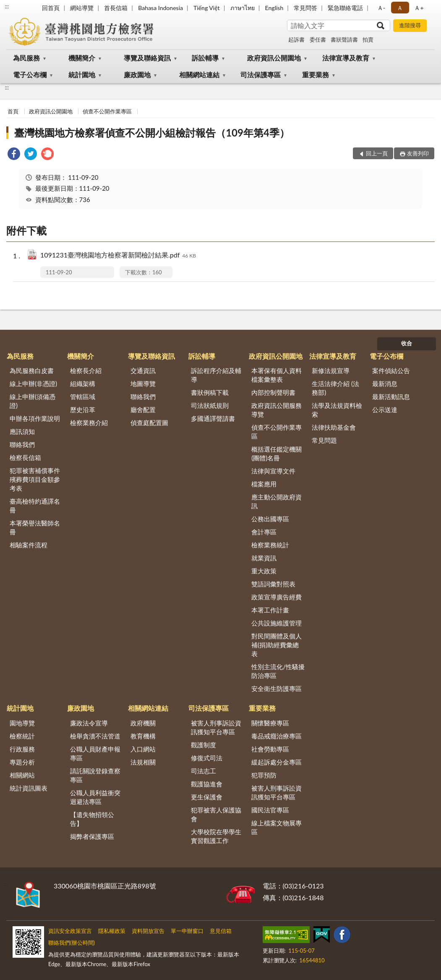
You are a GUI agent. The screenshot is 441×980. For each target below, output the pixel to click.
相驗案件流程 (29, 545)
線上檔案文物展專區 (277, 827)
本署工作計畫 (270, 610)
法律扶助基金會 (334, 427)
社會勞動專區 (270, 749)
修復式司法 (207, 758)
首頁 (13, 111)
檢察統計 (22, 736)
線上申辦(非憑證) (33, 384)
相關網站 (22, 775)
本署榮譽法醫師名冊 (35, 527)
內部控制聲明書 (273, 392)
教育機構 (143, 736)
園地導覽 (22, 723)
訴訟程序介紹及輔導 (216, 375)
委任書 (318, 39)
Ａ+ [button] (419, 8)
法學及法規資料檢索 (337, 410)
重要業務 (316, 75)
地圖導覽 (143, 384)
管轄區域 (83, 397)
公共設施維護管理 (277, 623)
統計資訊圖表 (29, 788)
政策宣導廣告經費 (277, 597)
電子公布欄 (30, 75)
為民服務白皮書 (32, 370)
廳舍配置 (143, 410)
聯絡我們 (22, 444)
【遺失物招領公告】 (92, 819)
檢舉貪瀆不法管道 (95, 736)
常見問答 (305, 8)
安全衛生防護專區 (277, 688)
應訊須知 (22, 431)
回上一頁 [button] (377, 153)
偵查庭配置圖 (149, 423)
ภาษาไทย (243, 8)
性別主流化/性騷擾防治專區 (278, 671)
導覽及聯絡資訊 (147, 58)
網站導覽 (82, 8)
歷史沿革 (83, 410)
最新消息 (385, 384)
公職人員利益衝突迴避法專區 (95, 797)
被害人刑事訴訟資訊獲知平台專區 (216, 727)
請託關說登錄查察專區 (95, 775)
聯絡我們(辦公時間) (72, 943)
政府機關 (143, 723)
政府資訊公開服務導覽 (277, 410)
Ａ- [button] (381, 8)
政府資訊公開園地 (274, 58)
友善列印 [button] (418, 153)
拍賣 (368, 39)
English (274, 8)
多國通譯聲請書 (213, 418)
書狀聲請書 (344, 39)
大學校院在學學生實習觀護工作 (216, 836)
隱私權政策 (112, 931)
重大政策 (264, 571)
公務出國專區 (270, 519)
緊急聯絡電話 (345, 8)
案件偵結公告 (391, 370)
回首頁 (51, 8)
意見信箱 (221, 931)
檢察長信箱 (25, 457)
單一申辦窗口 (187, 931)
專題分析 (22, 762)
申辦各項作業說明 (35, 418)
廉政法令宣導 (89, 723)
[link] (14, 155)
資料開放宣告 (148, 931)
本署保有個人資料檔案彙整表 (277, 375)
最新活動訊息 (391, 397)
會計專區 (264, 532)
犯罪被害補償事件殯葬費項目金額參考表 (35, 479)
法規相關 (143, 762)
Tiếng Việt (207, 8)
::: (7, 6)
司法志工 (204, 771)
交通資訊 (143, 370)
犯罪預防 (264, 775)
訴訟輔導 (205, 58)
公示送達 (385, 410)
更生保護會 (207, 797)
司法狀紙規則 (210, 405)
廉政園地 (137, 75)
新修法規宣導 (331, 370)
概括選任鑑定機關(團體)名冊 (277, 453)
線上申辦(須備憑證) (33, 401)
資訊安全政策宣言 (70, 931)
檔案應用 (264, 484)
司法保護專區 (261, 75)
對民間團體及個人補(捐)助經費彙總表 (277, 645)
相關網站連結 (199, 75)
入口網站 (143, 749)
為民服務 (26, 58)
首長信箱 (116, 8)
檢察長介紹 (86, 370)
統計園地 (82, 75)
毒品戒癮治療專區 (277, 736)
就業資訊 (264, 558)
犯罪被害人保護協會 (216, 814)
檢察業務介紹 (89, 423)
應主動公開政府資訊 (277, 501)
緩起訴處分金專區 (277, 762)
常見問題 (324, 440)
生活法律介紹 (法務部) (335, 388)
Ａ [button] (400, 8)
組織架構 (83, 384)
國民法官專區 (270, 810)
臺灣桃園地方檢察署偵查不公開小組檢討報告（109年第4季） (152, 133)
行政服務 (22, 749)
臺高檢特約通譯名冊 (35, 506)
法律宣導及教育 (346, 58)
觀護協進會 (207, 784)
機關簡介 (82, 58)
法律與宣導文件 (273, 471)
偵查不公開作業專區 (107, 111)
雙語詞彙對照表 (273, 584)
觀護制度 (204, 745)
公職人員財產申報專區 (95, 753)
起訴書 (296, 39)
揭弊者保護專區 (92, 836)
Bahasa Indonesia (160, 8)
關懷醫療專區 (270, 723)
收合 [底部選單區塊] (407, 343)
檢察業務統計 (270, 545)
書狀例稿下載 (210, 392)
